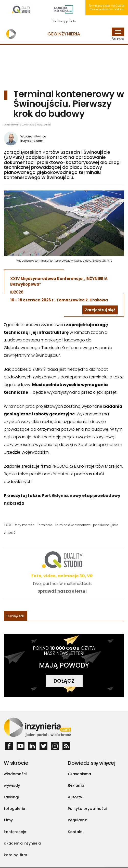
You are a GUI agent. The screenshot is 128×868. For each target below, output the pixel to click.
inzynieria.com (32, 141)
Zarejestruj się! (100, 310)
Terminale (45, 525)
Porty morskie (24, 525)
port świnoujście (106, 525)
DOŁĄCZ (64, 681)
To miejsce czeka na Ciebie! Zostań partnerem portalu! (107, 8)
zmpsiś (10, 533)
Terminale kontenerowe (73, 525)
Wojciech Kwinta (33, 136)
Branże (118, 34)
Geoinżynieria (64, 34)
